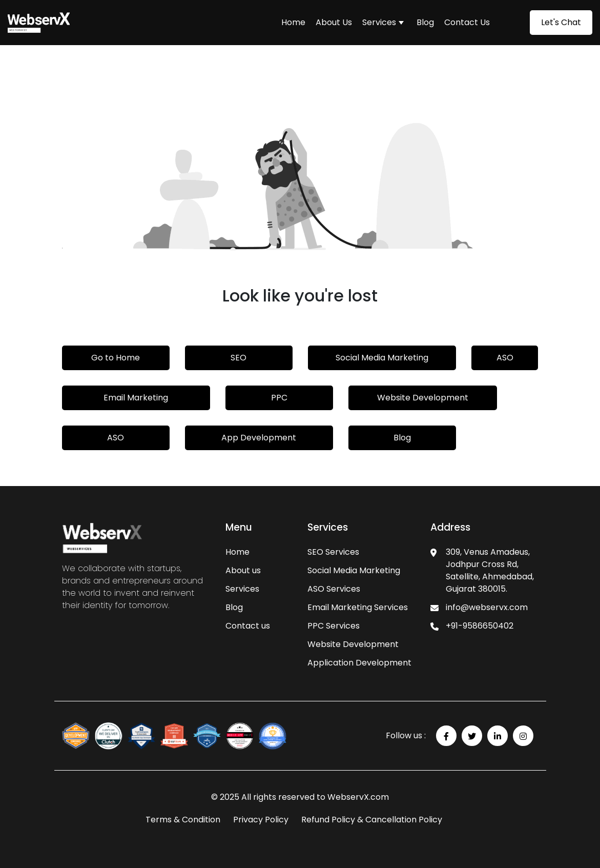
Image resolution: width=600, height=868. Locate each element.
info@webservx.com (487, 607)
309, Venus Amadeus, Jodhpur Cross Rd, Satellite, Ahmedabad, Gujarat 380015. (490, 570)
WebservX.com (358, 797)
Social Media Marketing (382, 358)
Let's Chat (561, 22)
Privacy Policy (261, 820)
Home (293, 22)
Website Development (423, 398)
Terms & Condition (183, 820)
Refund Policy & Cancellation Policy (372, 820)
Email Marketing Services (358, 607)
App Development (259, 438)
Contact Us (467, 22)
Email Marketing (136, 398)
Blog (425, 22)
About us (243, 570)
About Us (334, 22)
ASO (505, 358)
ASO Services (334, 589)
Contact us (248, 626)
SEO (239, 358)
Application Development (359, 663)
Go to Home (116, 358)
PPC (279, 398)
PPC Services (334, 626)
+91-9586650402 (480, 626)
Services (379, 22)
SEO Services (333, 552)
